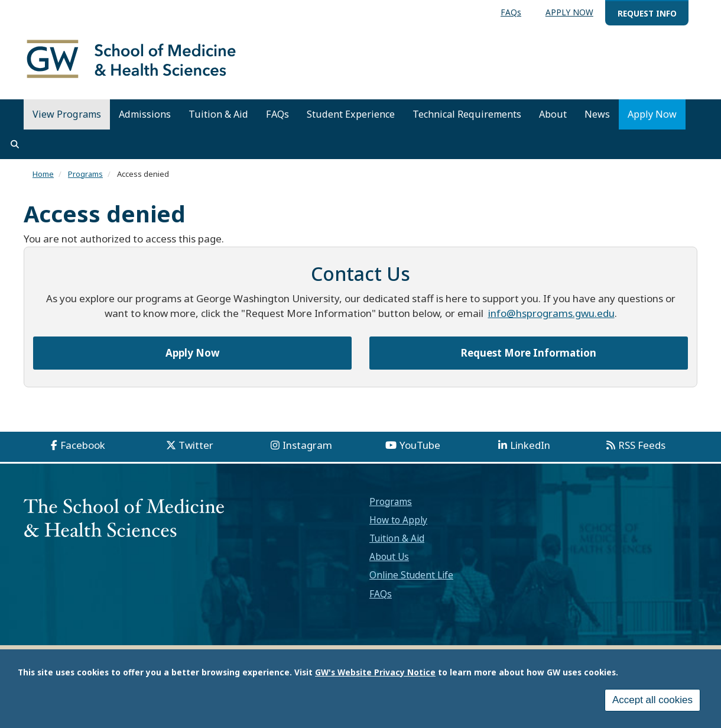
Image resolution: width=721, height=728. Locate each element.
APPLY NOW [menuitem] (569, 12)
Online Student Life (411, 575)
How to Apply (398, 520)
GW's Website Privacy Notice (375, 674)
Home (43, 174)
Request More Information (529, 353)
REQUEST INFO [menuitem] (647, 13)
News (597, 114)
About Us (389, 556)
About (553, 114)
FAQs (277, 114)
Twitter (196, 445)
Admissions (145, 114)
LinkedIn (530, 445)
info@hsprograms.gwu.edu (551, 313)
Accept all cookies (652, 702)
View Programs (67, 114)
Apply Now (652, 114)
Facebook (83, 445)
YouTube (420, 445)
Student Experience (351, 114)
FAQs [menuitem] (511, 12)
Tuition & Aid (218, 114)
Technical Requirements (467, 114)
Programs (85, 174)
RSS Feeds (642, 445)
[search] (15, 144)
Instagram (307, 445)
